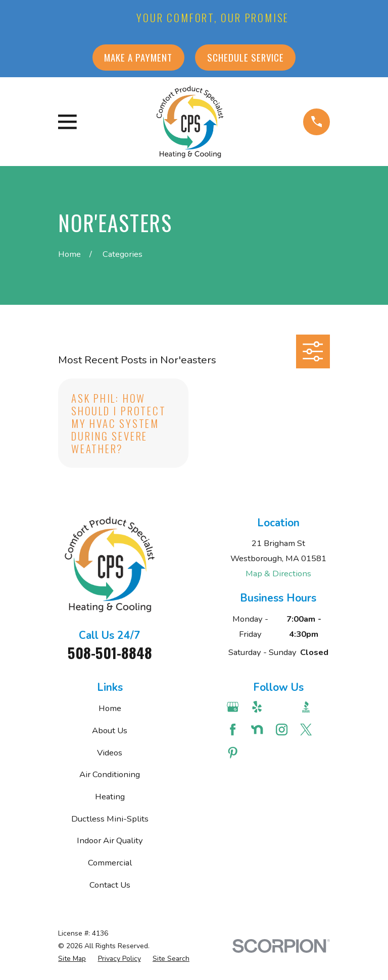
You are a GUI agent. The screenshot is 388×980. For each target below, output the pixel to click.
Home (110, 708)
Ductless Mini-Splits (110, 819)
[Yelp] (258, 707)
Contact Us (110, 885)
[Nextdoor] (258, 729)
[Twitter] (307, 729)
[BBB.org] (307, 707)
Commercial (110, 863)
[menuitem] (72, 959)
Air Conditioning (110, 774)
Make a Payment (138, 57)
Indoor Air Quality (110, 840)
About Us (110, 730)
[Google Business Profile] (234, 707)
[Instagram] (283, 729)
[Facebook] (234, 729)
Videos (110, 753)
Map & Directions (278, 574)
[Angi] (283, 707)
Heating (110, 797)
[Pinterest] (234, 753)
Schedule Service (246, 57)
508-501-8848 (110, 652)
